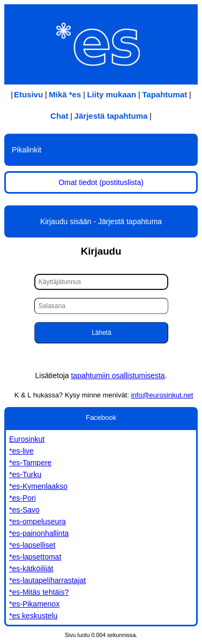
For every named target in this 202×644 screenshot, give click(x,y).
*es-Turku (25, 474)
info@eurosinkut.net (162, 395)
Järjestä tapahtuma (111, 116)
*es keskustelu (33, 616)
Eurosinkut (27, 439)
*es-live (21, 451)
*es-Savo (24, 510)
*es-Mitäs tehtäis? (39, 592)
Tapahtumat (164, 94)
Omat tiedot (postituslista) (101, 182)
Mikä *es (65, 94)
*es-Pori (23, 498)
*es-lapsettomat (35, 557)
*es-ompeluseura (38, 522)
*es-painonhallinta (39, 533)
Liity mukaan (111, 94)
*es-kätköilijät (31, 569)
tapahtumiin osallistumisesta (118, 375)
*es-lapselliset (32, 545)
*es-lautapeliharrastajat (47, 580)
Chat (59, 116)
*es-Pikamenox (34, 604)
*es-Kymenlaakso (38, 486)
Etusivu (28, 94)
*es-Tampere (30, 463)
